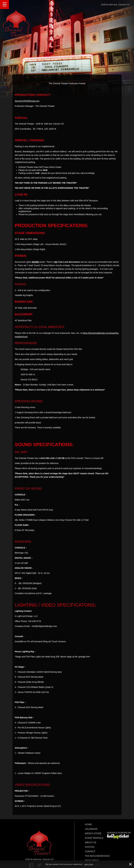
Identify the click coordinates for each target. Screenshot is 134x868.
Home (88, 824)
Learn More (89, 864)
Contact (90, 851)
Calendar (91, 829)
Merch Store (93, 833)
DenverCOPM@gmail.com (27, 101)
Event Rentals (94, 838)
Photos (90, 847)
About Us (91, 842)
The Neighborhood (97, 856)
